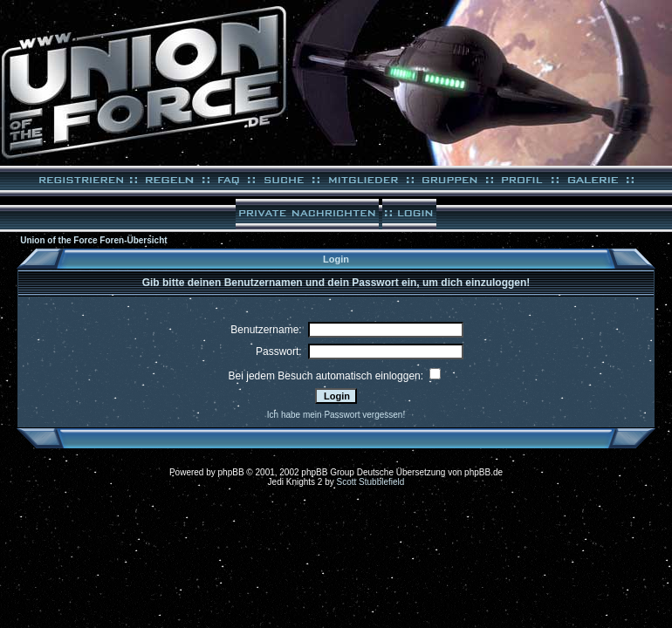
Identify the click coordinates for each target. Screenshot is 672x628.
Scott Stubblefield (371, 482)
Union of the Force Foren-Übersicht (93, 240)
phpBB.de (483, 472)
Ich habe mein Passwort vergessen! (336, 415)
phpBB (231, 472)
